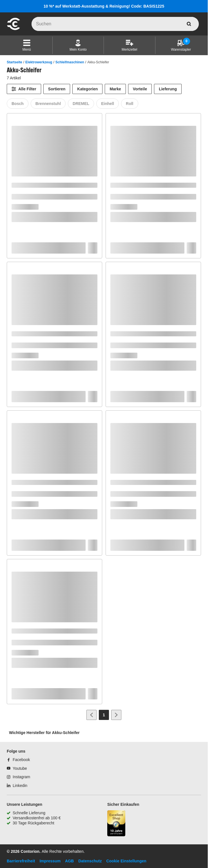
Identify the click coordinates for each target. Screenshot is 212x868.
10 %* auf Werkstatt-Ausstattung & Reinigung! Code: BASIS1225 (104, 6)
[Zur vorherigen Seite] (92, 715)
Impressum (50, 861)
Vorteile (140, 89)
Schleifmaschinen (70, 62)
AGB (69, 861)
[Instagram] (18, 777)
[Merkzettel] (129, 45)
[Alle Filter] (24, 89)
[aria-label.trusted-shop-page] (116, 824)
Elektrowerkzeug (39, 62)
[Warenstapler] (181, 45)
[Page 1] (104, 715)
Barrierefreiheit (21, 861)
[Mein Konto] (78, 45)
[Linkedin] (17, 786)
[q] (115, 24)
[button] (27, 45)
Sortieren (57, 89)
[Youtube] (17, 768)
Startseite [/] (14, 62)
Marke (115, 89)
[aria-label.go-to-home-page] (14, 29)
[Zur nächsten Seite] (116, 715)
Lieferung (168, 89)
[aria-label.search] (189, 24)
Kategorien (87, 89)
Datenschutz (90, 861)
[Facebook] (18, 760)
